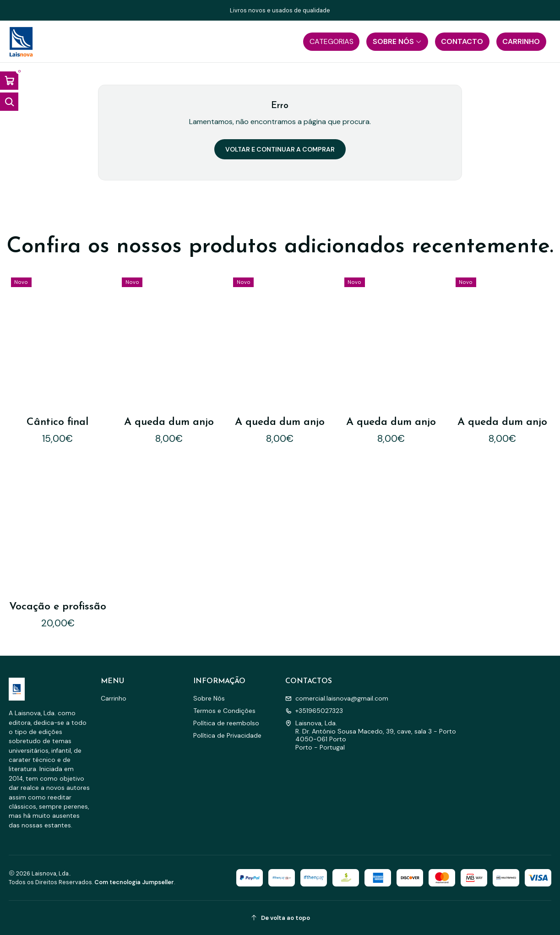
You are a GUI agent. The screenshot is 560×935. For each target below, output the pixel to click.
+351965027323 (314, 711)
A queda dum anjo (169, 422)
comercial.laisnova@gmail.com (337, 698)
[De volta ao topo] (280, 918)
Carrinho (114, 698)
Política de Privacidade (227, 735)
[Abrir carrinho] (9, 81)
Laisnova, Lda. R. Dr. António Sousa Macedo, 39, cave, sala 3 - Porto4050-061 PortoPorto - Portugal (371, 735)
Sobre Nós (209, 698)
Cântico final (57, 422)
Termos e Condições (224, 711)
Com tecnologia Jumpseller (134, 882)
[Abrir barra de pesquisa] (9, 102)
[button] (331, 42)
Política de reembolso (226, 723)
